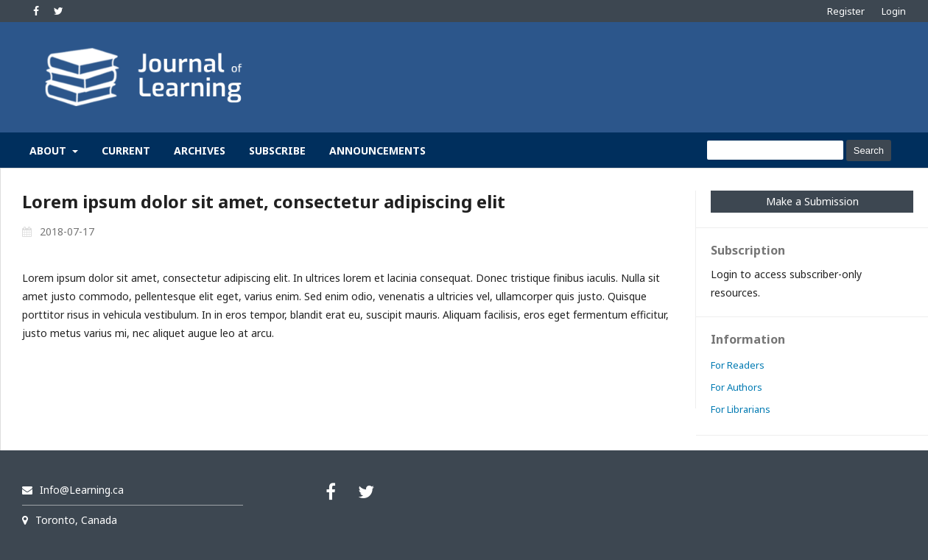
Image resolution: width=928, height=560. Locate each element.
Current (126, 150)
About (49, 150)
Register (846, 11)
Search (869, 150)
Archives (200, 150)
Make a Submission (812, 201)
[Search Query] (775, 150)
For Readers (738, 365)
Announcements (377, 150)
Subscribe (277, 150)
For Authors (737, 387)
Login (894, 11)
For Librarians (741, 409)
